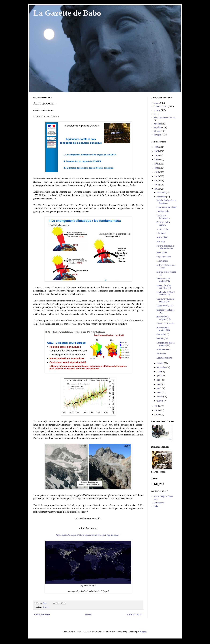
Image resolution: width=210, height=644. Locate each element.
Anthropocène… (164, 349)
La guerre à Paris (164, 257)
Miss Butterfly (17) (165, 306)
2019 (157, 172)
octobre (161, 363)
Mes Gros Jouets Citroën (165, 118)
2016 (157, 185)
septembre (162, 367)
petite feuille (162, 253)
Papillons (158, 127)
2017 (157, 180)
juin (159, 380)
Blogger (143, 632)
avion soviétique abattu (166, 207)
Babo (156, 506)
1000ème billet (163, 211)
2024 (157, 151)
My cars (157, 124)
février (160, 397)
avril (159, 388)
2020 (157, 168)
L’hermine (161, 233)
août (159, 371)
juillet (160, 376)
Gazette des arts (161, 107)
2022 (157, 159)
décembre (162, 192)
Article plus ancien (134, 614)
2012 (157, 414)
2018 (157, 176)
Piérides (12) (162, 338)
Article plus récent (42, 614)
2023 (157, 155)
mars (159, 392)
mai (159, 384)
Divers (46, 607)
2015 (157, 189)
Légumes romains (164, 358)
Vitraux (157, 131)
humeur (157, 110)
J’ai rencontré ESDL (165, 323)
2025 (157, 147)
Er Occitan (161, 354)
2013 (157, 410)
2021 (157, 164)
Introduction (159, 503)
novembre (162, 197)
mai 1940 (161, 241)
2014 (157, 406)
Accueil (88, 614)
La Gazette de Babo (67, 13)
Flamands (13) (163, 334)
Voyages (157, 135)
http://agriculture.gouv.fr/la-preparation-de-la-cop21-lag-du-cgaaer (88, 535)
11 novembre (162, 261)
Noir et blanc (162, 237)
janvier (160, 401)
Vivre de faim (162, 229)
